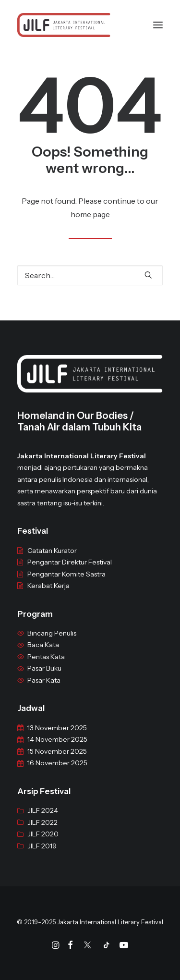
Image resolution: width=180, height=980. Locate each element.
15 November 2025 (57, 764)
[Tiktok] (107, 946)
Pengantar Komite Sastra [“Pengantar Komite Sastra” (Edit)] (66, 586)
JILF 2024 (43, 823)
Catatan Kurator (52, 563)
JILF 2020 (43, 846)
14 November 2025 (57, 752)
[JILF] (64, 25)
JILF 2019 (42, 858)
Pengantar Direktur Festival (70, 575)
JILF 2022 (42, 835)
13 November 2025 (57, 740)
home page (90, 214)
